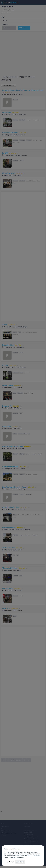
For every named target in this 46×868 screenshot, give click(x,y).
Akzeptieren (20, 862)
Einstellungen (10, 862)
